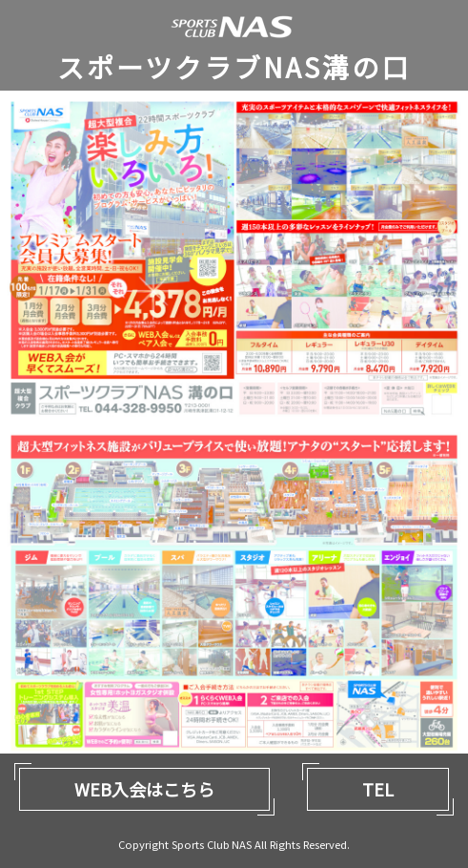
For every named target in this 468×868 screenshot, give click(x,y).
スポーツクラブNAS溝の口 (234, 67)
